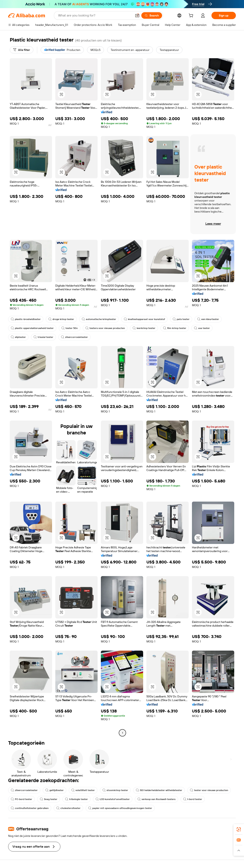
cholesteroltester (68, 808)
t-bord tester (193, 799)
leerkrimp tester (144, 328)
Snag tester (49, 799)
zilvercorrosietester (74, 337)
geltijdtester (54, 790)
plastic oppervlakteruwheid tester (32, 328)
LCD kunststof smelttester (113, 799)
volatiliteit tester (83, 790)
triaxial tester (43, 337)
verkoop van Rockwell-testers (156, 799)
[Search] (152, 15)
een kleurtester (208, 319)
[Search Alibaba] (95, 15)
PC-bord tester (21, 799)
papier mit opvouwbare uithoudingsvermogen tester (120, 808)
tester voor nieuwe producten (209, 790)
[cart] (192, 16)
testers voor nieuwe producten (105, 328)
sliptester (18, 337)
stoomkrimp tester (115, 790)
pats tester (181, 319)
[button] (137, 15)
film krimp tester (175, 328)
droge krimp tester (61, 319)
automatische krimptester (99, 319)
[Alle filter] (22, 50)
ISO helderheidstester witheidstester (159, 790)
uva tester (202, 328)
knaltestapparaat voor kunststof (144, 319)
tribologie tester (76, 799)
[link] (239, 829)
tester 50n (70, 328)
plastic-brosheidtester (26, 319)
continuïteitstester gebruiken (30, 808)
